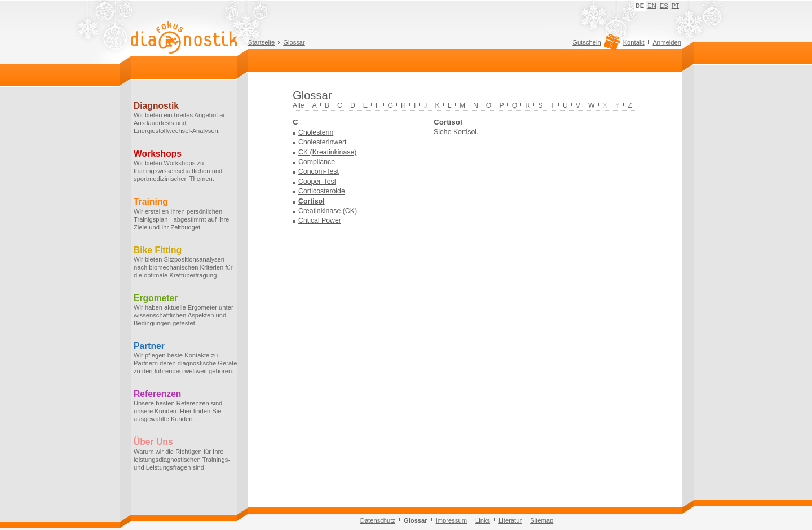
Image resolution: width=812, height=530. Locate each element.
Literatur (510, 520)
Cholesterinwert (323, 142)
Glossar (294, 42)
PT (676, 6)
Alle (299, 105)
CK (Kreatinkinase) (327, 152)
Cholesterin (316, 132)
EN (652, 6)
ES (664, 6)
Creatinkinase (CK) (328, 211)
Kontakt (634, 42)
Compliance (317, 162)
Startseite (261, 42)
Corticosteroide (322, 191)
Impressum (451, 520)
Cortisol (312, 201)
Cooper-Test (317, 182)
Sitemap (542, 520)
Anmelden (667, 42)
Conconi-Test (319, 171)
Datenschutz (378, 520)
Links (483, 520)
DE (640, 6)
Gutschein (595, 45)
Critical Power (320, 220)
